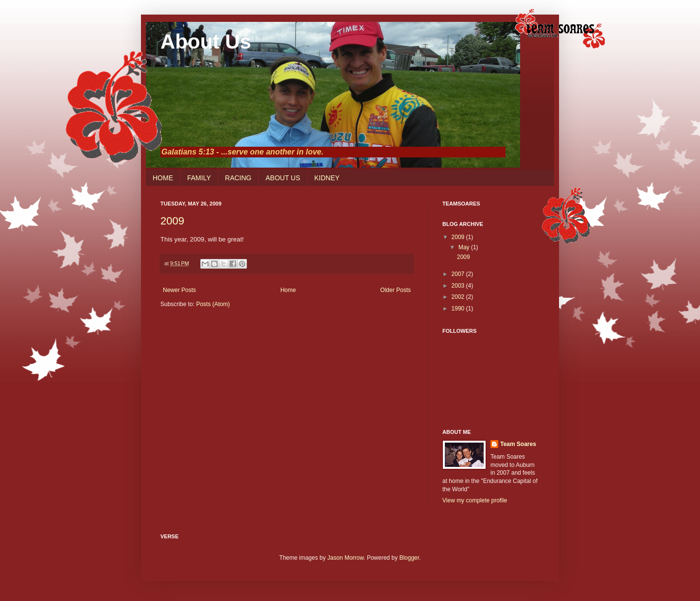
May (465, 247)
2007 (459, 274)
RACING (238, 178)
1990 (459, 309)
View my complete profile (475, 500)
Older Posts (395, 290)
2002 (459, 297)
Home (288, 290)
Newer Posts (179, 290)
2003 (459, 286)
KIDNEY (327, 178)
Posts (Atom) (213, 304)
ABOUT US (283, 178)
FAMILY (199, 178)
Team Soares (518, 444)
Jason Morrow (345, 558)
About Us (206, 42)
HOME (163, 178)
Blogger (409, 558)
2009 (172, 221)
